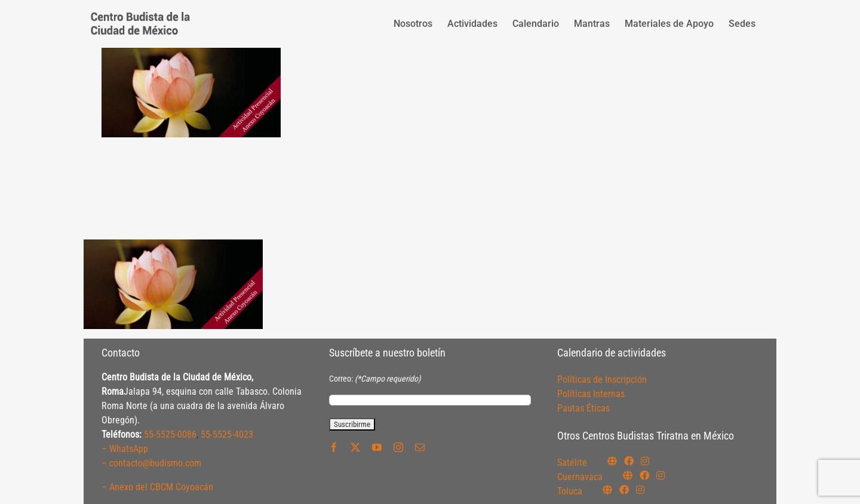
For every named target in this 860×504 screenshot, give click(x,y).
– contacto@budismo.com (151, 463)
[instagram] (398, 447)
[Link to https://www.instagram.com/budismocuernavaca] (661, 475)
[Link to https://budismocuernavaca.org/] (628, 475)
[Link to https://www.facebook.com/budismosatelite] (629, 461)
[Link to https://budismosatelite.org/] (612, 461)
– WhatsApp (125, 449)
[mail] (420, 447)
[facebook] (334, 447)
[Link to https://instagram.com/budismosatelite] (645, 461)
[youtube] (377, 447)
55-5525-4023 (227, 434)
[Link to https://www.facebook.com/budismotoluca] (624, 490)
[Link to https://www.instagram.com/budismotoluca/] (640, 490)
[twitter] (355, 447)
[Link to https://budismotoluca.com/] (607, 490)
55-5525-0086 (170, 434)
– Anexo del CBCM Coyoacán (157, 487)
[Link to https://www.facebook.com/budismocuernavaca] (644, 475)
